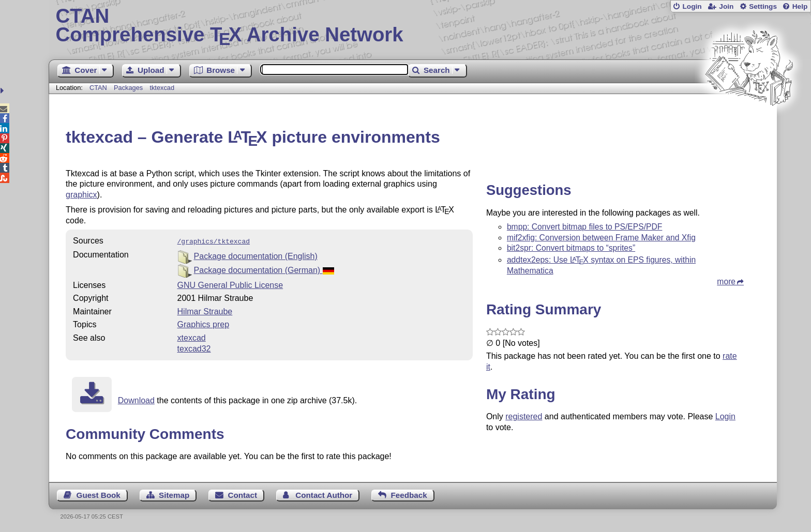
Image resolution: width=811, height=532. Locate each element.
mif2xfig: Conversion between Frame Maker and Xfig (601, 238)
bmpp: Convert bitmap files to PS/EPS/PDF (585, 227)
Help (800, 6)
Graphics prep (204, 323)
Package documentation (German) (264, 269)
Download (136, 399)
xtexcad (192, 337)
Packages (129, 88)
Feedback (409, 494)
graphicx (81, 195)
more (726, 282)
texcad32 (194, 348)
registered (524, 416)
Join (726, 6)
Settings (763, 6)
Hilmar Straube (205, 310)
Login (692, 6)
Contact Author (324, 494)
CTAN (98, 88)
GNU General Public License (230, 284)
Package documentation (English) (256, 255)
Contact (243, 494)
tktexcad (162, 88)
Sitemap (174, 494)
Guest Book (99, 494)
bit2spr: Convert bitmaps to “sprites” (571, 248)
